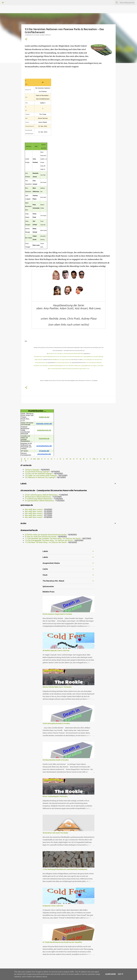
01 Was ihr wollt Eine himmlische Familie (41, 537)
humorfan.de (44, 438)
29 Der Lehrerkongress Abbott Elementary (41, 495)
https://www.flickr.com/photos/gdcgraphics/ (44, 357)
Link (88, 369)
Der (35, 459)
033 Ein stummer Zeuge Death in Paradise (57, 614)
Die (38, 459)
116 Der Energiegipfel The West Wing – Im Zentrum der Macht (49, 540)
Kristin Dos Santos (96, 360)
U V (99, 459)
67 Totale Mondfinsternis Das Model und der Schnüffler (62, 942)
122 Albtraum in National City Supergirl (40, 477)
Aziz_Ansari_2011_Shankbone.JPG (62, 357)
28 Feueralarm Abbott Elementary (38, 497)
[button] (26, 39)
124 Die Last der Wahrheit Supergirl (39, 473)
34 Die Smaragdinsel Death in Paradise (56, 723)
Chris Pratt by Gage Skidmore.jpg (57, 369)
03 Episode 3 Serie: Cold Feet (53, 906)
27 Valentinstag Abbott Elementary (39, 499)
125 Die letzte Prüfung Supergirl (37, 472)
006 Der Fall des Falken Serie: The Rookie (57, 687)
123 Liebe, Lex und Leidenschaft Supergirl (41, 475)
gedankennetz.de (44, 430)
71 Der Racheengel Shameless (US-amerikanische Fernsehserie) (65, 869)
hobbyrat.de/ (44, 417)
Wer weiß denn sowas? (34, 509)
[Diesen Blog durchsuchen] (124, 3)
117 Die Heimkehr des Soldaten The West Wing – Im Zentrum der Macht (53, 538)
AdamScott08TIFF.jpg (79, 354)
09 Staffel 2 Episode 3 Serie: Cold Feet (56, 651)
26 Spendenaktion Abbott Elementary (39, 501)
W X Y (108, 459)
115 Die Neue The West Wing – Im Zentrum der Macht (46, 542)
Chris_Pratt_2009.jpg (86, 360)
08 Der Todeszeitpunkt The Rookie (55, 796)
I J (56, 459)
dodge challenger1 (39, 360)
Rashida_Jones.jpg (60, 360)
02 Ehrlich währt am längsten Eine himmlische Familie (46, 535)
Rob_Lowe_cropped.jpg (83, 357)
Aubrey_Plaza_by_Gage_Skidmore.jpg (63, 363)
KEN (52, 360)
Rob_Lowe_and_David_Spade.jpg (96, 357)
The (94, 459)
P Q (79, 459)
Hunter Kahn (89, 363)
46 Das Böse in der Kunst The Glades (55, 833)
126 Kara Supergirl (32, 470)
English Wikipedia (97, 363)
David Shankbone (70, 354)
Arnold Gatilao (68, 360)
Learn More (110, 974)
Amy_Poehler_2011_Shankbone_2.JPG (57, 354)
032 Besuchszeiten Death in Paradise (56, 760)
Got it (121, 974)
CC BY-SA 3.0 (84, 369)
